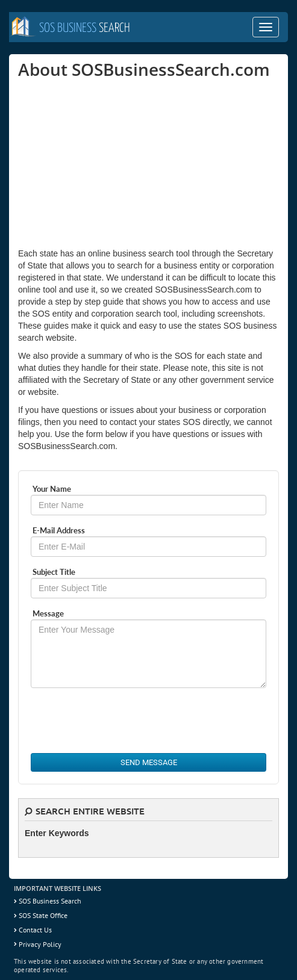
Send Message (149, 762)
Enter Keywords (57, 833)
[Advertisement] (108, 163)
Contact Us (35, 930)
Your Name (52, 489)
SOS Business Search (50, 901)
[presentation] (122, 721)
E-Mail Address (59, 530)
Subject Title (54, 572)
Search (85, 28)
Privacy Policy (40, 944)
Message (48, 613)
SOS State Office (43, 915)
